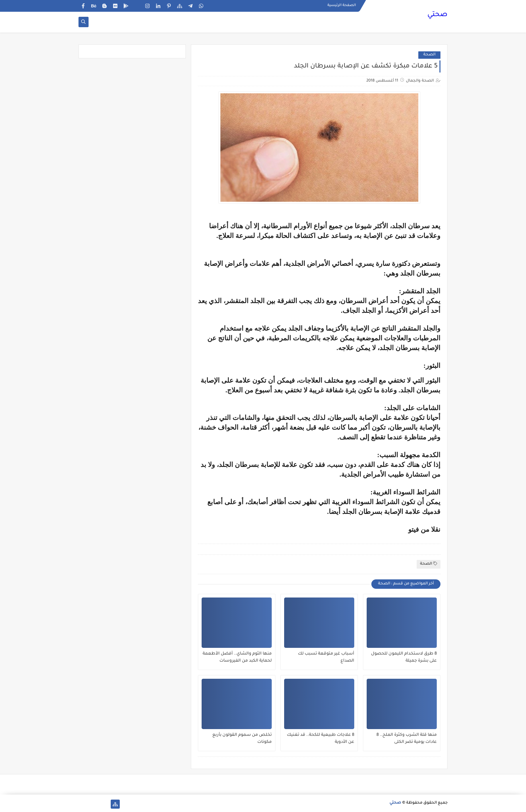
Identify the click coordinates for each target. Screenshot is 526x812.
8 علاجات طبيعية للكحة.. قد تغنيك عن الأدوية (321, 739)
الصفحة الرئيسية (342, 5)
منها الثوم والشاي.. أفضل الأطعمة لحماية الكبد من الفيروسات (237, 657)
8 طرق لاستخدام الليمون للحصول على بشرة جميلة (404, 657)
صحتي (437, 15)
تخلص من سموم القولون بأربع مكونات (242, 739)
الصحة (429, 55)
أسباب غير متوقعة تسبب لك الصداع (326, 657)
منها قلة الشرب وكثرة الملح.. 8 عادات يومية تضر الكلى (407, 739)
